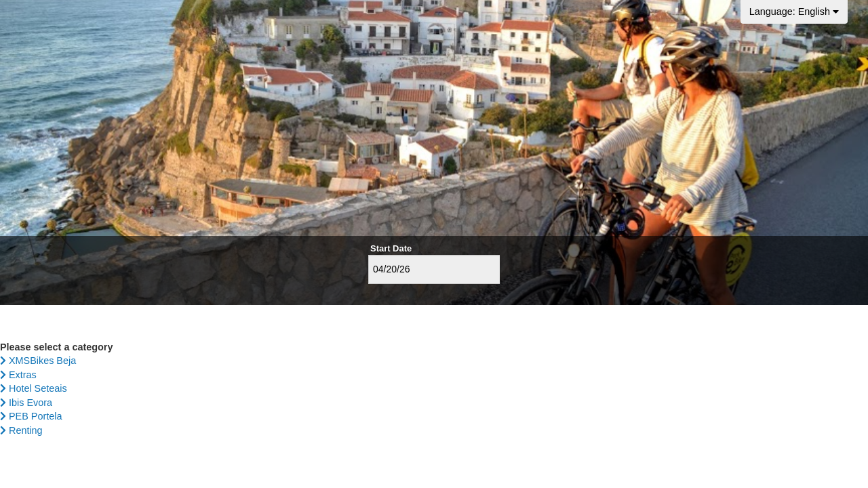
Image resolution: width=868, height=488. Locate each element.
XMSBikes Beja (38, 361)
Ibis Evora (26, 403)
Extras (18, 375)
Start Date (391, 248)
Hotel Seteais (34, 388)
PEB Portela (31, 416)
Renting (21, 430)
